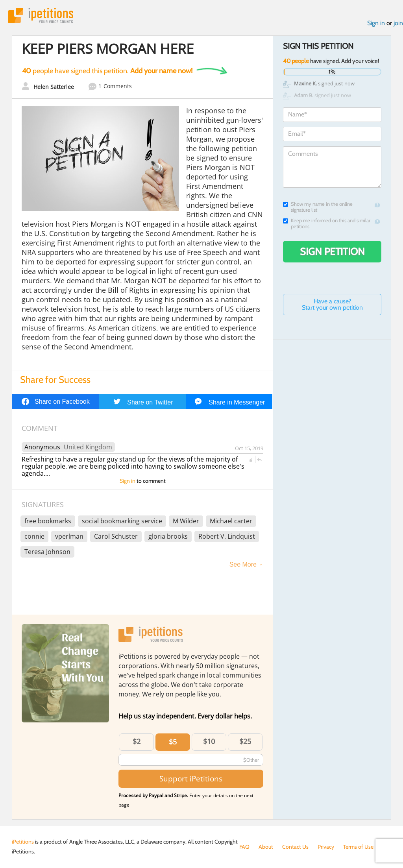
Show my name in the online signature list (318, 207)
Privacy (326, 847)
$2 (137, 741)
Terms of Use (358, 847)
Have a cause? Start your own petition (332, 304)
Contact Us (295, 847)
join (398, 23)
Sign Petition (332, 251)
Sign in (376, 23)
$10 (209, 741)
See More (243, 564)
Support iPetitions (191, 778)
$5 (173, 742)
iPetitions (41, 16)
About (266, 847)
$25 (245, 741)
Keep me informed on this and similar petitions (327, 223)
